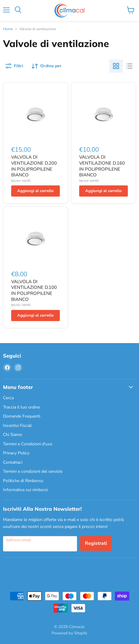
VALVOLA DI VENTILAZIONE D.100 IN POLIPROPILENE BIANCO (34, 290)
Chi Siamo (13, 435)
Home (8, 29)
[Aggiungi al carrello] (36, 191)
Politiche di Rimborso (23, 481)
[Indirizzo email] (40, 544)
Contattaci (13, 462)
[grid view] (116, 66)
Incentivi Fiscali (17, 426)
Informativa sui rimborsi (25, 490)
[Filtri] (14, 66)
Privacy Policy (16, 453)
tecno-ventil (21, 181)
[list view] (129, 66)
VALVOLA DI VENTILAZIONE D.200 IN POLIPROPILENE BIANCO (34, 166)
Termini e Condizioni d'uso (28, 444)
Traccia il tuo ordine (21, 407)
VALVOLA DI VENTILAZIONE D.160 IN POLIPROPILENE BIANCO (102, 166)
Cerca (8, 398)
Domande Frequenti (22, 416)
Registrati (96, 543)
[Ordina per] (47, 66)
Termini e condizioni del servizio (33, 471)
